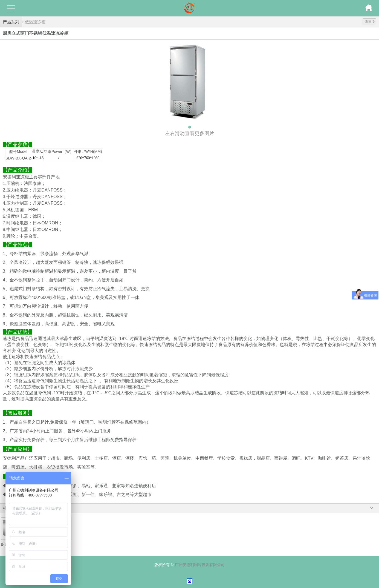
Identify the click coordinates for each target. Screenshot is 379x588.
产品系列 (11, 22)
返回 (370, 22)
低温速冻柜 (35, 22)
